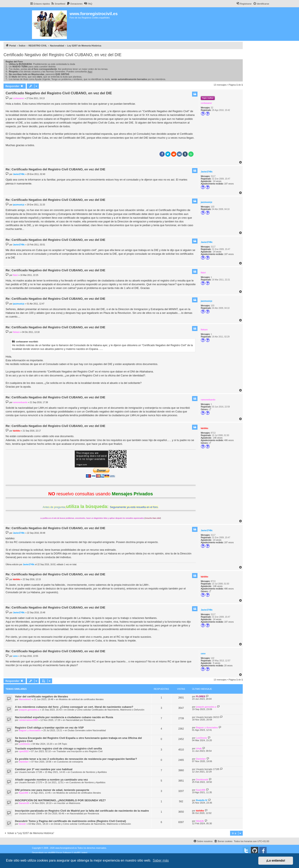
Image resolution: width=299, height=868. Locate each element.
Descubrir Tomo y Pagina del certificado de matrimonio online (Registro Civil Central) (70, 821)
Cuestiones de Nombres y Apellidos (89, 772)
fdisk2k (200, 821)
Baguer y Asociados (30, 730)
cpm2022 (24, 751)
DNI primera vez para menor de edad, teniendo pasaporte (52, 790)
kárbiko (205, 428)
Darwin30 (24, 803)
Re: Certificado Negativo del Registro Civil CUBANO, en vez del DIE (55, 169)
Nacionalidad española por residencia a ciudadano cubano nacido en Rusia (64, 717)
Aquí (90, 72)
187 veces (229, 184)
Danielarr (24, 762)
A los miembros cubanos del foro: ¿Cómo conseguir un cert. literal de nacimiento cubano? (74, 707)
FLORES (201, 696)
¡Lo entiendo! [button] (276, 861)
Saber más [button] (161, 860)
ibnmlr (22, 824)
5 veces (217, 663)
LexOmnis (24, 744)
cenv (203, 654)
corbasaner (206, 103)
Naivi (203, 273)
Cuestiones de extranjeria (70, 762)
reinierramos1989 (28, 720)
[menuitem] (58, 4)
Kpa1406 (24, 793)
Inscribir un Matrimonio (69, 803)
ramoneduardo (208, 400)
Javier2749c (207, 172)
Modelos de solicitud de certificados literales (81, 699)
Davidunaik (202, 780)
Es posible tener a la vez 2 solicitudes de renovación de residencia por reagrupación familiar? (76, 759)
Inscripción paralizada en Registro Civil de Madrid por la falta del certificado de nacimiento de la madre (82, 811)
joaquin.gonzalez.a (29, 710)
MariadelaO (25, 699)
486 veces (229, 440)
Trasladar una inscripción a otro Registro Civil (80, 751)
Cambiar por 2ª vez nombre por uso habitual (44, 769)
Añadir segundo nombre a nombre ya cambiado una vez (51, 780)
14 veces (217, 181)
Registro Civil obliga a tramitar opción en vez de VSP (49, 728)
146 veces (218, 438)
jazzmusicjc (207, 202)
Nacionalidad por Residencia (81, 720)
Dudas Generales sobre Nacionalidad (87, 730)
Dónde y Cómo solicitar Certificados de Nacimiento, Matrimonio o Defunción (106, 710)
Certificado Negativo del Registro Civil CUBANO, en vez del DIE (62, 55)
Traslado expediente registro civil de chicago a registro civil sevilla (58, 749)
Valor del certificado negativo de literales (42, 696)
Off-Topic (62, 744)
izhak (199, 748)
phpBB (51, 853)
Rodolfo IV (202, 800)
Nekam (204, 330)
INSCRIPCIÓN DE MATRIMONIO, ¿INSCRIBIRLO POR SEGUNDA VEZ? (60, 800)
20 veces (228, 666)
